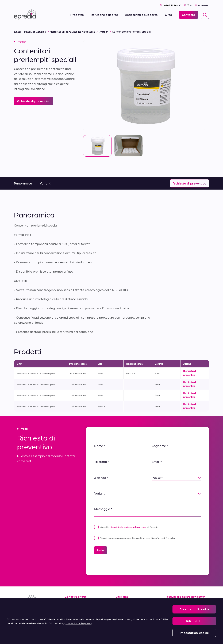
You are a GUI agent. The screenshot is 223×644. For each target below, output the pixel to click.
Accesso (201, 3)
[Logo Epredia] (25, 13)
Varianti (45, 179)
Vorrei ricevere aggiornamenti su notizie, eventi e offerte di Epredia (134, 534)
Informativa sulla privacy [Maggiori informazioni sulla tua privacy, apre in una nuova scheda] (79, 623)
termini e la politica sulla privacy (129, 523)
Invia (101, 546)
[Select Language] (188, 3)
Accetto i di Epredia (126, 523)
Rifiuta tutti (194, 621)
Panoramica (23, 179)
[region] (111, 621)
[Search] (205, 13)
